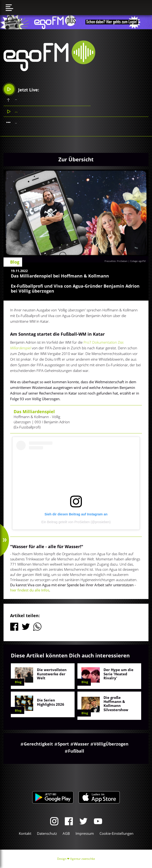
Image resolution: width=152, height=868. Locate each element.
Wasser (81, 744)
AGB (66, 833)
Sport (63, 744)
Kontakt (25, 833)
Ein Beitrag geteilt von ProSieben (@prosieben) (76, 522)
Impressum (85, 833)
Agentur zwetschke (83, 859)
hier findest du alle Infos (30, 590)
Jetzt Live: (22, 89)
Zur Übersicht (76, 159)
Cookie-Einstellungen (116, 833)
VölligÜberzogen (111, 744)
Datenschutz (47, 833)
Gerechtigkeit (38, 744)
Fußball (76, 751)
